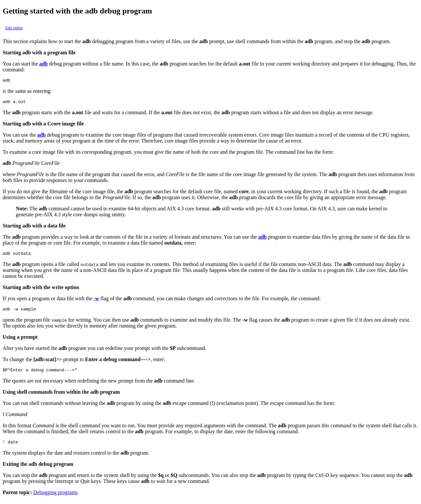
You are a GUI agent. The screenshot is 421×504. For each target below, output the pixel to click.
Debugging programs (56, 498)
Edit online (14, 28)
